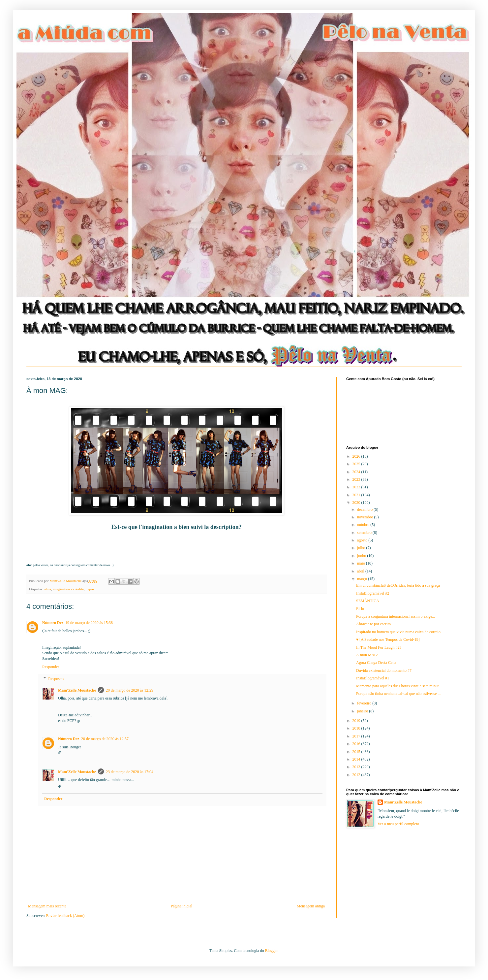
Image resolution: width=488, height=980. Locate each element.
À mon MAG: (367, 655)
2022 (357, 487)
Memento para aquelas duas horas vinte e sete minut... (399, 686)
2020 (357, 503)
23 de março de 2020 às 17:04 (130, 772)
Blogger (271, 951)
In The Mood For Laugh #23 (379, 647)
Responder (51, 667)
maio (362, 563)
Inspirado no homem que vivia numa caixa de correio (398, 632)
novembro (366, 517)
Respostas (56, 679)
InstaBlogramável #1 (373, 678)
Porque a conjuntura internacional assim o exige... (396, 616)
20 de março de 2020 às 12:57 (105, 739)
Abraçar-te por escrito (373, 624)
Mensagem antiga (311, 906)
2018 (357, 728)
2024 (357, 472)
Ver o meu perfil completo (398, 824)
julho (362, 548)
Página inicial (182, 906)
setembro (365, 533)
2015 (357, 752)
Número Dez (53, 623)
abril (361, 571)
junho (362, 556)
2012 (357, 775)
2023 (357, 479)
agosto (363, 540)
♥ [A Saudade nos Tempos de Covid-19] (388, 639)
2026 (357, 456)
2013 (357, 767)
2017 (357, 736)
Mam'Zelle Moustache (77, 690)
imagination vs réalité (68, 589)
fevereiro (365, 703)
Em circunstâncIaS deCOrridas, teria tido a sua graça (398, 585)
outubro (364, 525)
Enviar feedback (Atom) (65, 916)
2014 (357, 759)
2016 (357, 744)
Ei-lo (360, 609)
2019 (357, 721)
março (363, 579)
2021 (357, 495)
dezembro (365, 509)
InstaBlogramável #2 (373, 593)
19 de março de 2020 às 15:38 (89, 623)
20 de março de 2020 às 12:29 (130, 690)
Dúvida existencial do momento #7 (384, 670)
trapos (90, 589)
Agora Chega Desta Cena (376, 663)
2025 (357, 464)
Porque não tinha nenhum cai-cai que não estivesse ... (398, 694)
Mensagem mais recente (47, 906)
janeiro (363, 711)
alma (48, 589)
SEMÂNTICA (368, 601)
